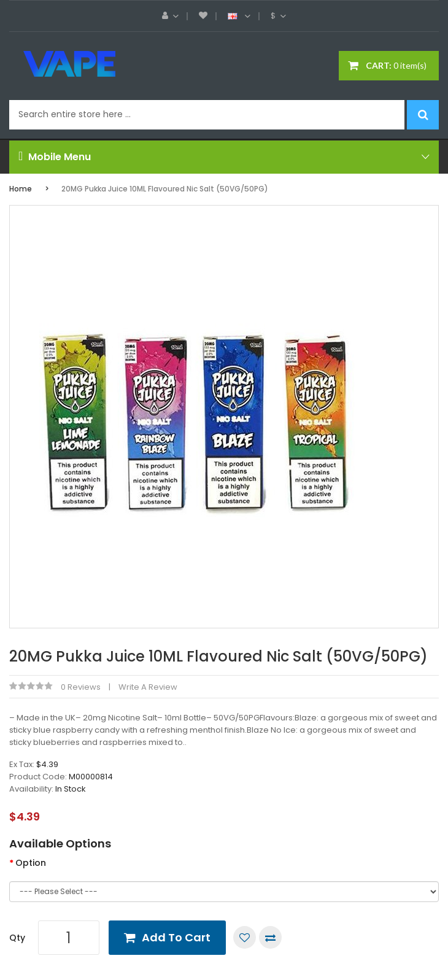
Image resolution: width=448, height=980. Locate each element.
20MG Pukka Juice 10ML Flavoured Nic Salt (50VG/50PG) (165, 189)
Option (31, 863)
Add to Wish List (245, 937)
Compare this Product (270, 937)
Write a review (148, 687)
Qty (17, 938)
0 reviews (81, 687)
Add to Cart (176, 937)
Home (21, 189)
